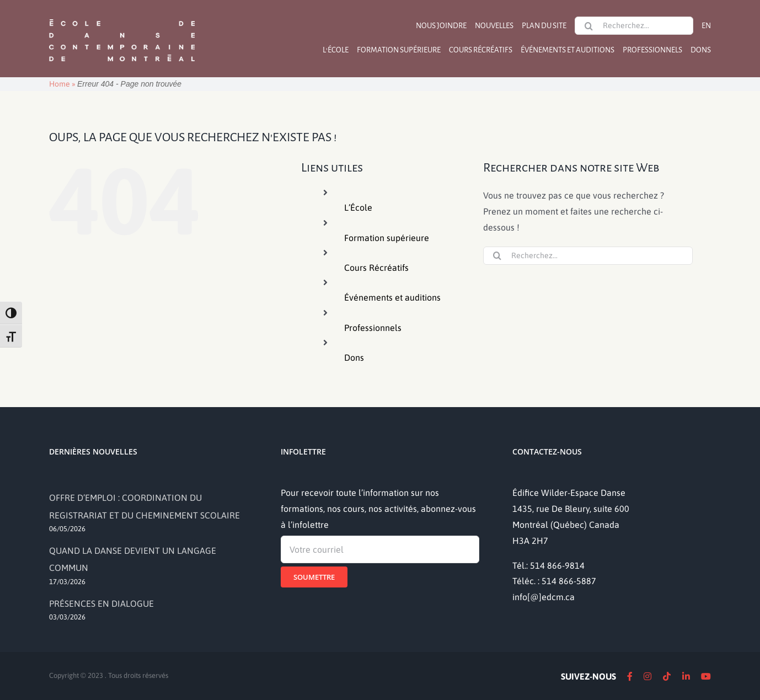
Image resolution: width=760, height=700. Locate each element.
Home (60, 84)
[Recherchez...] (634, 26)
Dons (354, 357)
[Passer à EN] (706, 26)
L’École (358, 207)
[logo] (122, 18)
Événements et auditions (392, 297)
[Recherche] (588, 26)
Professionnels (373, 328)
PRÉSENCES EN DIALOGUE (101, 603)
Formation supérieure (387, 238)
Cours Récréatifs (376, 268)
